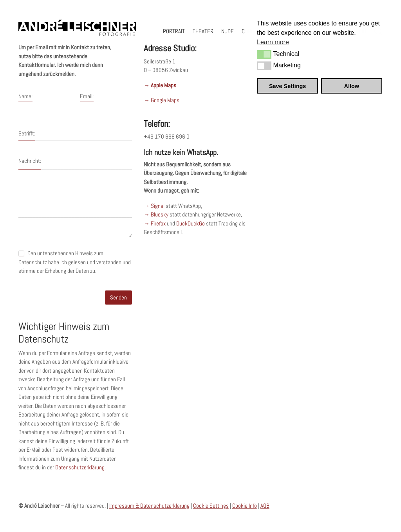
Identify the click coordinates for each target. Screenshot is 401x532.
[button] (264, 54)
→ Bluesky (156, 214)
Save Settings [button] (287, 86)
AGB (265, 506)
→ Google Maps (162, 100)
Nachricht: (30, 161)
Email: (87, 96)
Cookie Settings (211, 506)
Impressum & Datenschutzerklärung (149, 506)
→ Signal (154, 206)
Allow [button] (352, 86)
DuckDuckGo (191, 223)
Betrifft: (27, 133)
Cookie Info (245, 506)
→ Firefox (155, 223)
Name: (25, 96)
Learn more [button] (273, 42)
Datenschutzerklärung (80, 467)
